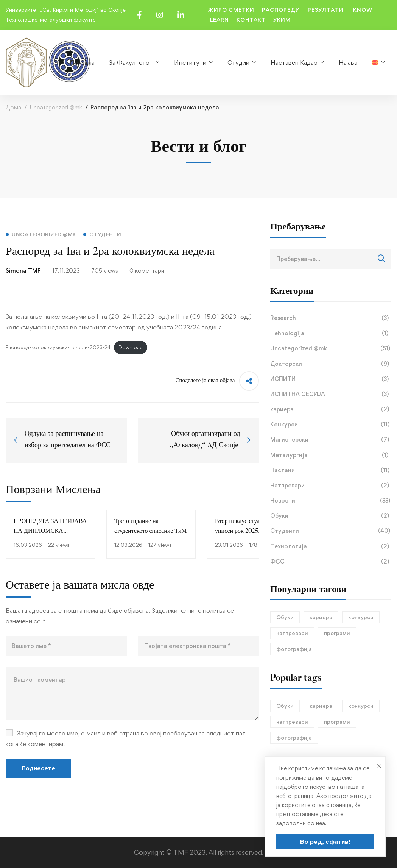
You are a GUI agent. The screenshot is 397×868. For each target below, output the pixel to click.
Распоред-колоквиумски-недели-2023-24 (58, 347)
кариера (331, 409)
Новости (331, 501)
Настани (331, 470)
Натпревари (331, 486)
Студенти (331, 531)
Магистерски (331, 440)
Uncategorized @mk (56, 107)
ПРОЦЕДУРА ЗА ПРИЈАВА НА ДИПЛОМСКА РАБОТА (50, 531)
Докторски (331, 364)
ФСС (331, 562)
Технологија (331, 546)
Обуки (331, 516)
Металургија (331, 455)
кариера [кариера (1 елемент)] (321, 617)
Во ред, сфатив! (325, 841)
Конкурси (331, 425)
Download (131, 347)
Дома (13, 107)
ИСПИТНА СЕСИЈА (331, 394)
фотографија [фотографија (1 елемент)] (294, 649)
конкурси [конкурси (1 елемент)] (361, 617)
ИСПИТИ (331, 379)
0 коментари (147, 271)
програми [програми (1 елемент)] (337, 633)
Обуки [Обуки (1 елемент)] (285, 617)
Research (331, 318)
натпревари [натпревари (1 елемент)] (292, 633)
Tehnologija (331, 333)
